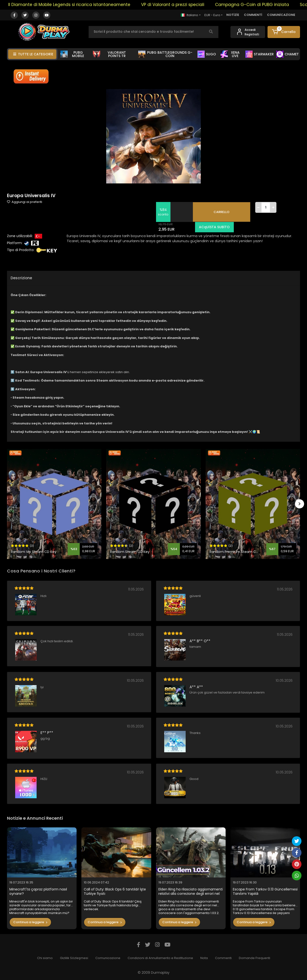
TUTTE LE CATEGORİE (33, 54)
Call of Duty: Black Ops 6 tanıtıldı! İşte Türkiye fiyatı (115, 892)
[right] (300, 504)
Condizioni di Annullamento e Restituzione (160, 958)
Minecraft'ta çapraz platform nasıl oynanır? (38, 892)
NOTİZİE (233, 15)
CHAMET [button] (287, 54)
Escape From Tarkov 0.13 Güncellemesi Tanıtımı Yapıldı (265, 892)
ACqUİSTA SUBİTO (214, 227)
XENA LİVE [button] (230, 54)
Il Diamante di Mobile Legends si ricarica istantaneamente (76, 5)
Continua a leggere (30, 922)
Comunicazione (108, 958)
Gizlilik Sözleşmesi (74, 958)
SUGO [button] (207, 54)
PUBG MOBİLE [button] (72, 54)
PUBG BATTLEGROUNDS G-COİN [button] (165, 54)
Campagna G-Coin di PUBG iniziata (258, 5)
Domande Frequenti (255, 958)
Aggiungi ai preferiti (25, 202)
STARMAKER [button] (260, 54)
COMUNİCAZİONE (281, 15)
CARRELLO (222, 212)
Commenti (223, 958)
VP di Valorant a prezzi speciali (179, 5)
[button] (284, 32)
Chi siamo (45, 958)
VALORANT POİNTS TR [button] (110, 54)
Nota (204, 958)
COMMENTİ (253, 15)
